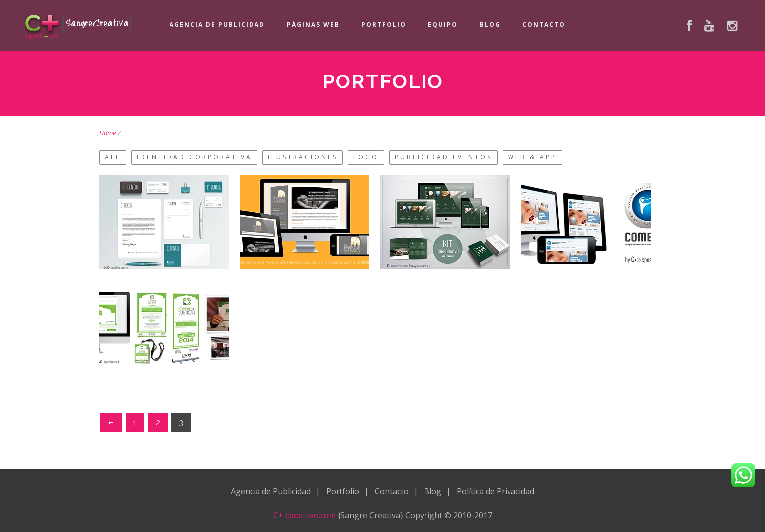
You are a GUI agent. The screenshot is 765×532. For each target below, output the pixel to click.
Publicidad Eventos (443, 157)
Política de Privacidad (496, 491)
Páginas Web (313, 25)
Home (108, 133)
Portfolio (384, 25)
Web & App (532, 157)
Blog (490, 25)
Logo (366, 157)
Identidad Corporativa (194, 157)
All (113, 157)
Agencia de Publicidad (217, 25)
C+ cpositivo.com (304, 515)
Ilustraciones (303, 157)
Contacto (544, 25)
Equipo (443, 25)
